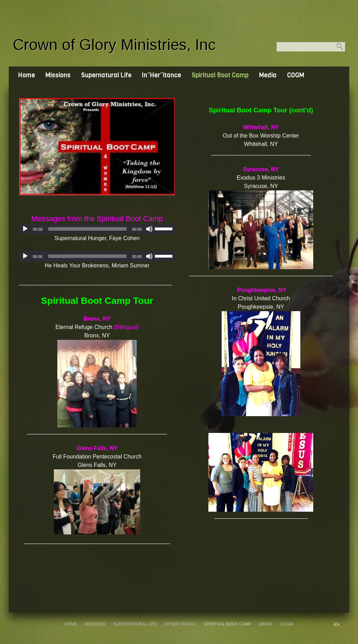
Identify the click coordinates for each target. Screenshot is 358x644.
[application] (97, 229)
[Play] (25, 229)
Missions (58, 75)
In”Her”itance (162, 75)
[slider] (87, 229)
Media (268, 75)
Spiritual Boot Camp (220, 75)
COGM (296, 75)
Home (27, 75)
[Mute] (149, 229)
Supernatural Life (106, 75)
